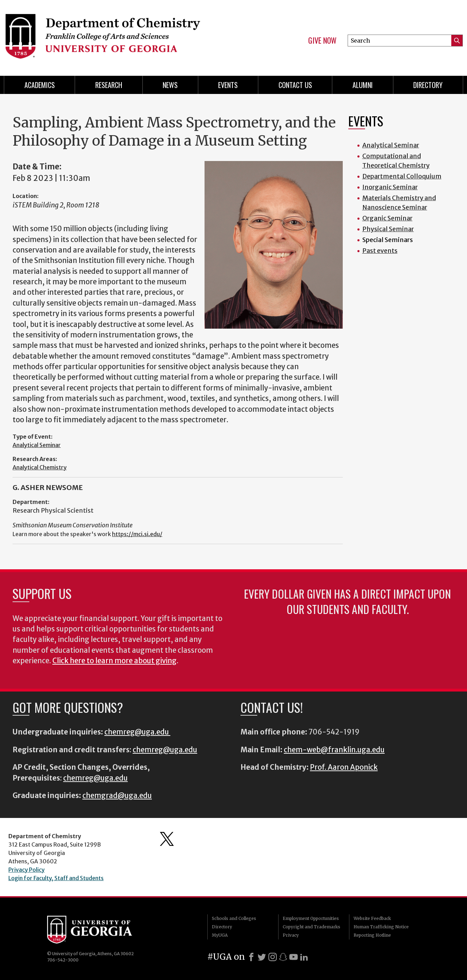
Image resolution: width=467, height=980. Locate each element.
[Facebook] (251, 957)
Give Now (322, 41)
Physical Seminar (388, 229)
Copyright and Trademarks (312, 927)
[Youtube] (294, 957)
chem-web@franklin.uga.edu (334, 750)
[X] (262, 957)
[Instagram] (273, 957)
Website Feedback (372, 918)
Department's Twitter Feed (167, 839)
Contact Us (295, 85)
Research (109, 85)
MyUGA (220, 935)
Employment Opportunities (311, 918)
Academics (40, 85)
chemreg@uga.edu (137, 732)
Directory (428, 85)
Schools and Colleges (234, 918)
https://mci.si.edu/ (137, 534)
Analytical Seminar (37, 445)
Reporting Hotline (372, 935)
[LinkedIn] (304, 957)
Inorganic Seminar (390, 187)
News (170, 85)
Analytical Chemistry (40, 467)
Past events (380, 251)
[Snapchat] (283, 957)
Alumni (363, 85)
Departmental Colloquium (402, 176)
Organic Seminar (387, 218)
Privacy (291, 935)
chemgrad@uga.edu (117, 796)
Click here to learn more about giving (114, 661)
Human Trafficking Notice (381, 927)
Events (228, 85)
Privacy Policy (27, 870)
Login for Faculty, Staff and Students (56, 878)
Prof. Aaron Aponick (344, 767)
